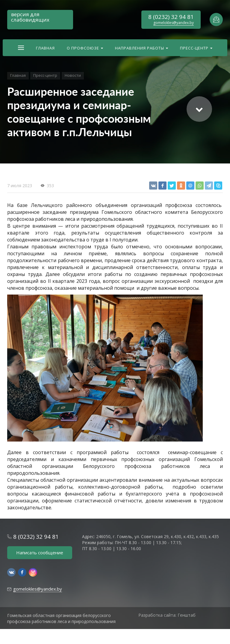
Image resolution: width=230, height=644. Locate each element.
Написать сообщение (40, 553)
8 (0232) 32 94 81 (171, 17)
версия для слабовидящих (30, 17)
